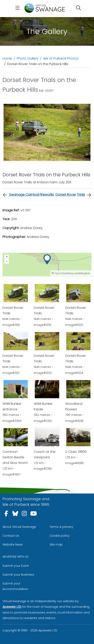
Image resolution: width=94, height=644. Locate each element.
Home (7, 58)
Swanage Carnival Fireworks (28, 195)
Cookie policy (60, 536)
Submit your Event (16, 566)
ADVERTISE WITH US (15, 557)
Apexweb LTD (12, 607)
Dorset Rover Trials (74, 195)
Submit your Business (18, 575)
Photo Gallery (28, 58)
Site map (56, 544)
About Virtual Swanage (19, 527)
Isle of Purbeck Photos (61, 58)
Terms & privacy (61, 527)
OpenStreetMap (64, 273)
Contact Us (11, 536)
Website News (13, 544)
